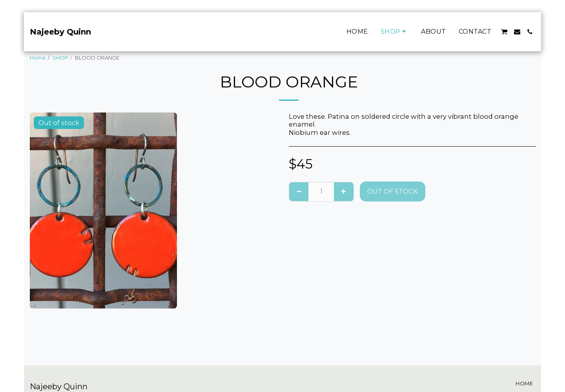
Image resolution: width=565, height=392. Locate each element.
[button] (504, 32)
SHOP (60, 58)
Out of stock (393, 191)
